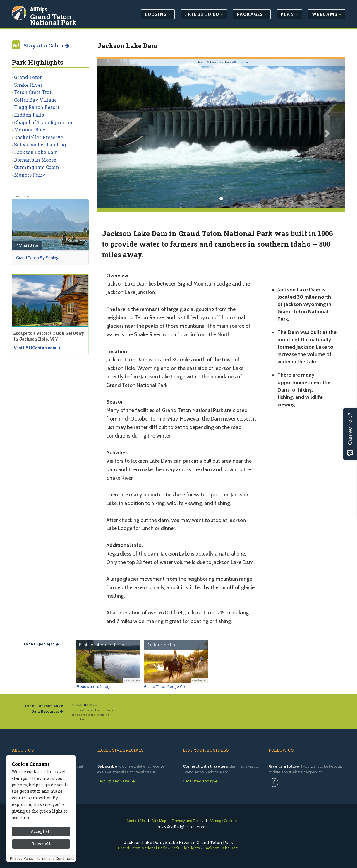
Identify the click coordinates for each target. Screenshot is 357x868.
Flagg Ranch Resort (37, 107)
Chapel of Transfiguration (44, 122)
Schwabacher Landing (40, 145)
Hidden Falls (29, 115)
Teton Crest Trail (34, 92)
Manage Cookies (223, 821)
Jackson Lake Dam (36, 152)
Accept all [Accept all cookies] (41, 838)
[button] (116, 133)
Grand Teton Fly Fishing (37, 258)
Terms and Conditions (55, 864)
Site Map (159, 821)
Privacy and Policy (188, 821)
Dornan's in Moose (35, 160)
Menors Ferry (30, 175)
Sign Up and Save (116, 781)
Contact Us (136, 821)
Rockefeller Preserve (39, 137)
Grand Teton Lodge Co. (165, 686)
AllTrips (40, 8)
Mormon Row (30, 130)
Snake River (28, 85)
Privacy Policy (22, 864)
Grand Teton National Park (67, 19)
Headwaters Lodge (94, 686)
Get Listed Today (200, 781)
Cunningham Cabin (37, 167)
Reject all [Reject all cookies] (41, 850)
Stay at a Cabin (46, 45)
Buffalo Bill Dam (85, 705)
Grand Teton (28, 77)
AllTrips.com (240, 62)
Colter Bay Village (35, 100)
